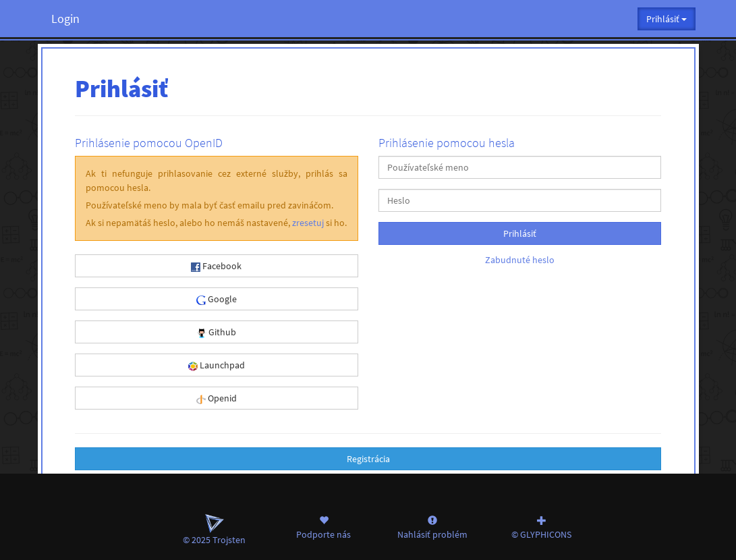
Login (65, 19)
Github (217, 332)
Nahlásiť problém (432, 527)
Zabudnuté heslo (520, 260)
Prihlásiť (520, 233)
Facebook (216, 266)
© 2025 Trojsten (215, 530)
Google (217, 299)
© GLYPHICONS (542, 527)
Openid (217, 398)
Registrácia (368, 459)
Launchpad (217, 365)
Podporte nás (324, 527)
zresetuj (308, 223)
